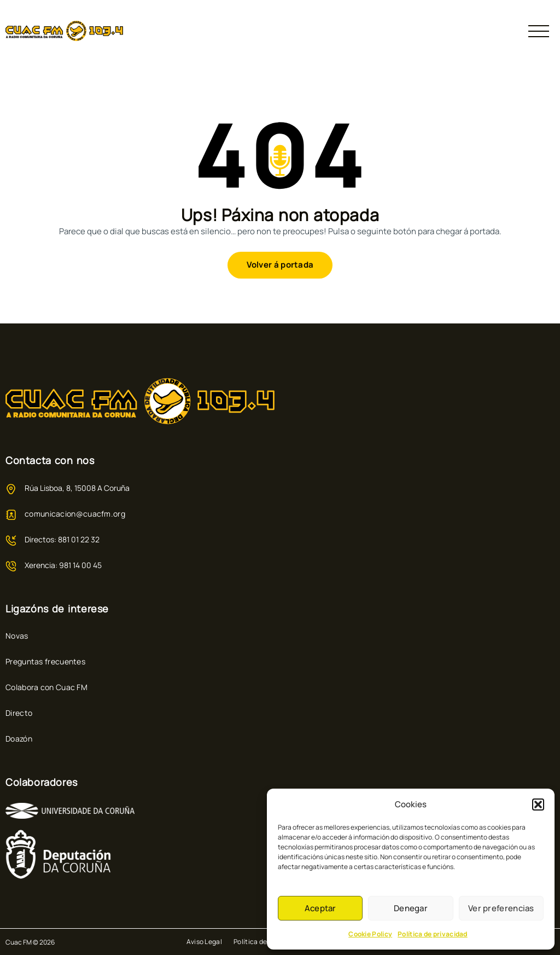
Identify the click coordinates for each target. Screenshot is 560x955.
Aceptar (320, 908)
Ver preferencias (501, 908)
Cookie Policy (370, 934)
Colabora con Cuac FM (46, 687)
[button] (538, 804)
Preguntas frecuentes (45, 661)
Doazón (19, 739)
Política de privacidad (433, 934)
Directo (19, 713)
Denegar (411, 908)
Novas (17, 636)
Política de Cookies (264, 942)
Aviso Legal (204, 942)
